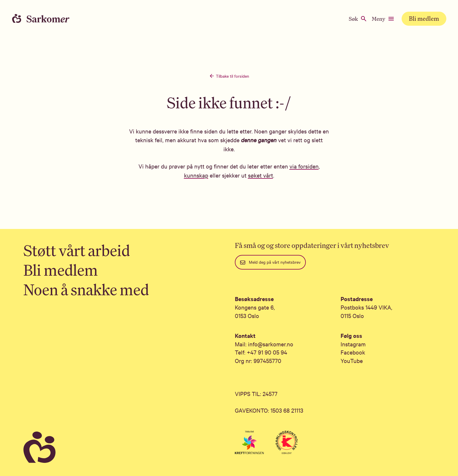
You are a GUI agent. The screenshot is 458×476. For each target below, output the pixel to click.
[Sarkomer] (123, 448)
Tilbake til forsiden (229, 76)
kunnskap (196, 175)
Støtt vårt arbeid (77, 250)
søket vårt (261, 175)
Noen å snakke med (86, 290)
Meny (383, 19)
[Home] (47, 19)
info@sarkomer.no (271, 344)
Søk (358, 19)
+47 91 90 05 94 (267, 352)
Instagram (353, 344)
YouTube (352, 361)
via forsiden (304, 166)
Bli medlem (424, 19)
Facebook (353, 352)
